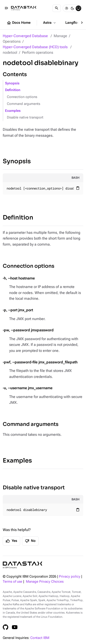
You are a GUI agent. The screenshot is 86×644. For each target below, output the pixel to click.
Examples (13, 111)
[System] (78, 8)
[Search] (57, 8)
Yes (11, 541)
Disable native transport (25, 117)
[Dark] (72, 8)
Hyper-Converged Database (25, 36)
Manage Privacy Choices (45, 582)
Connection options (22, 97)
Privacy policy (70, 577)
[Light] (67, 8)
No (30, 541)
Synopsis (12, 83)
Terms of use (12, 582)
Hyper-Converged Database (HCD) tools (35, 47)
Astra (50, 23)
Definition (13, 90)
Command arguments (24, 104)
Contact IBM (40, 638)
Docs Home (19, 23)
